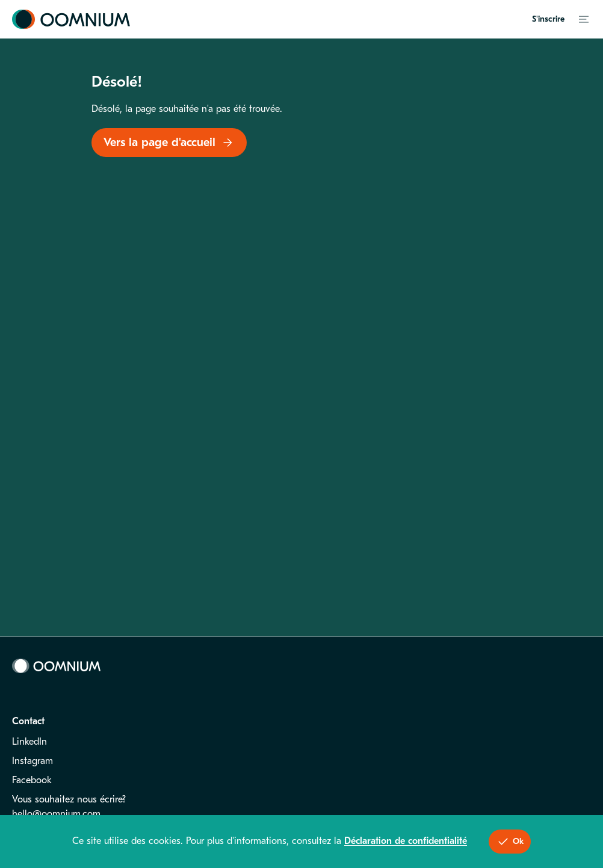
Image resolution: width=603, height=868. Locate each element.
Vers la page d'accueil (169, 143)
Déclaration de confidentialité (406, 841)
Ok (510, 842)
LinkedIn (29, 742)
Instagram (32, 761)
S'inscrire (548, 19)
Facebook (32, 780)
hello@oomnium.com (56, 814)
